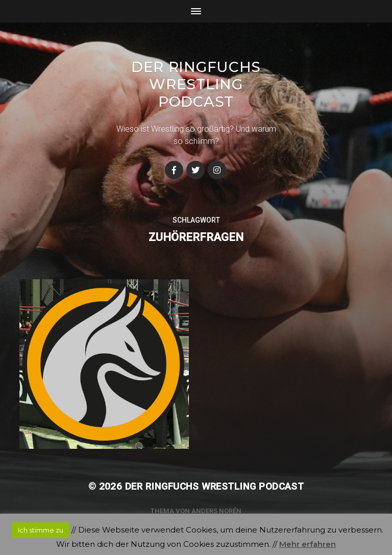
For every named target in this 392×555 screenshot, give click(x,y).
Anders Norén (216, 511)
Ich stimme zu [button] (41, 530)
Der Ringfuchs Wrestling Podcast (196, 84)
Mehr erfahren (308, 544)
